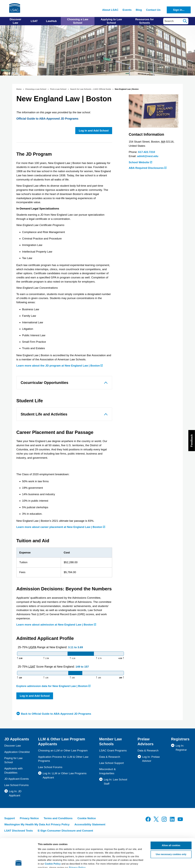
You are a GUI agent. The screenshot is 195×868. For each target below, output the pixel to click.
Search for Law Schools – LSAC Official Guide (91, 89)
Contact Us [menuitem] (153, 10)
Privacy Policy (77, 839)
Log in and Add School (94, 131)
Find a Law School (58, 89)
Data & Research (110, 757)
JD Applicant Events (17, 779)
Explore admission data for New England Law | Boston (53, 686)
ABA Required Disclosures (148, 168)
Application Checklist (17, 752)
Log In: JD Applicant (15, 793)
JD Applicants (17, 739)
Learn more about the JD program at (60, 366)
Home (19, 89)
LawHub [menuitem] (51, 21)
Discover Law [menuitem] (15, 21)
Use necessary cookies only (171, 825)
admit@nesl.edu (148, 156)
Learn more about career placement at (61, 527)
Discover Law (13, 746)
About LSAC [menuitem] (110, 10)
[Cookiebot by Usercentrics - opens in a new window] (19, 862)
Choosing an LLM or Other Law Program (63, 750)
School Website (140, 162)
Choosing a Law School (36, 89)
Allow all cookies (171, 817)
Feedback (192, 441)
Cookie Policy (53, 835)
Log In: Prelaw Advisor (151, 759)
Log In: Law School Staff (115, 782)
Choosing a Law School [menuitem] (78, 21)
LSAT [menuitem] (34, 21)
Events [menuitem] (127, 10)
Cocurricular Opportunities (44, 383)
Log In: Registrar (181, 748)
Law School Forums (16, 785)
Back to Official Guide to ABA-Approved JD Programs (56, 714)
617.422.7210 (147, 152)
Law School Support (112, 763)
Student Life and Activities (44, 414)
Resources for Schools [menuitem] (144, 21)
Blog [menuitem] (139, 10)
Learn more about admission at (56, 625)
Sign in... (179, 10)
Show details (45, 862)
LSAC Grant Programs (113, 750)
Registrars (180, 739)
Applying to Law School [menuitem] (111, 21)
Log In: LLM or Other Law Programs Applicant (65, 775)
